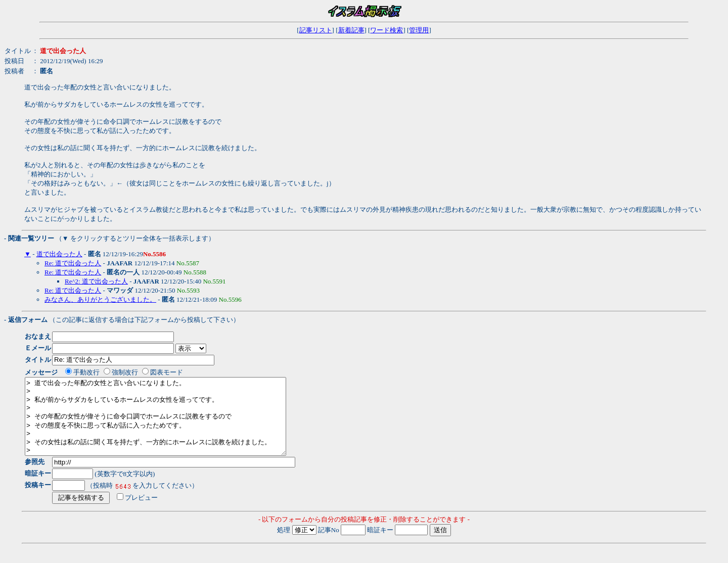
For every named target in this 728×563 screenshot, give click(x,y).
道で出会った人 (59, 254)
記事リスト (316, 30)
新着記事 (351, 30)
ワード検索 (386, 30)
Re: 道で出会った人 (73, 263)
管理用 (419, 30)
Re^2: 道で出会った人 (96, 281)
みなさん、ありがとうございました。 (100, 299)
